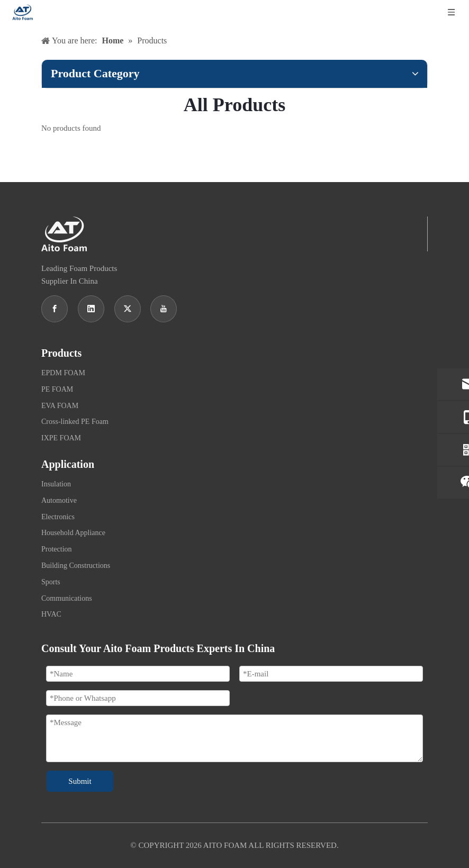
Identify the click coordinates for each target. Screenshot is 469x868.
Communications (67, 598)
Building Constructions (76, 566)
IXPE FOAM (61, 438)
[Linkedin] (91, 309)
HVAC (51, 614)
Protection (57, 549)
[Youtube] (164, 309)
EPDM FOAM (63, 373)
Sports (51, 582)
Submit (80, 781)
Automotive (59, 500)
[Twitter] (128, 309)
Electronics (58, 517)
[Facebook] (55, 309)
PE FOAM (57, 389)
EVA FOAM (60, 406)
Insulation (56, 484)
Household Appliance (73, 533)
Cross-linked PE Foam (75, 422)
